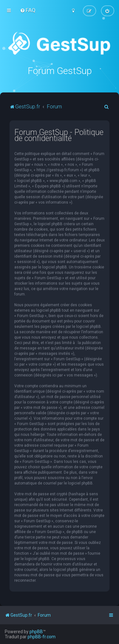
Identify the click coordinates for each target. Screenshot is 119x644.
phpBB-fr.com (42, 637)
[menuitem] (28, 10)
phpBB (36, 632)
